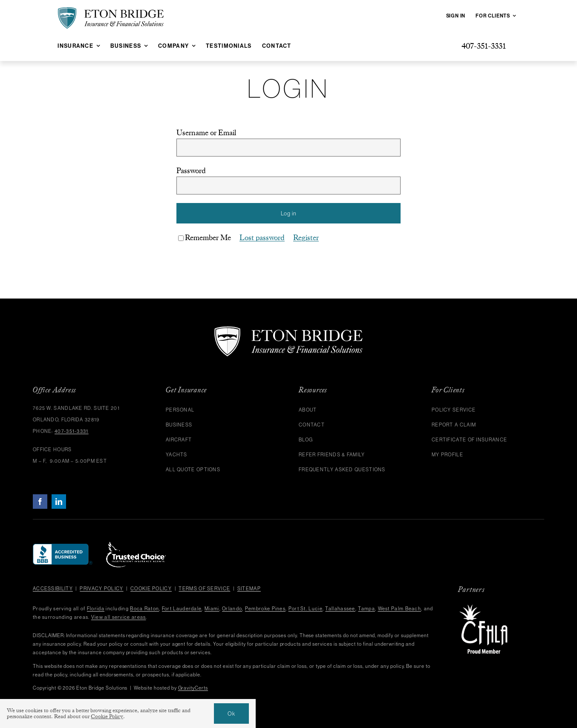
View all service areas (119, 617)
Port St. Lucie (306, 609)
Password (191, 171)
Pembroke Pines (265, 609)
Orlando (232, 609)
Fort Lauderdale (182, 609)
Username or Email (206, 133)
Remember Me (205, 238)
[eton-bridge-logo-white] (288, 330)
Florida (96, 609)
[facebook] (40, 502)
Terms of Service (204, 589)
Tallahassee (340, 609)
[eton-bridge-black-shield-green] (111, 11)
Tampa (366, 609)
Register (306, 238)
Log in (289, 213)
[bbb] (63, 548)
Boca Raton (144, 609)
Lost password (262, 238)
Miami (212, 609)
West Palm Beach (400, 609)
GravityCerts (193, 688)
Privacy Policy (101, 589)
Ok (231, 713)
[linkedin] (59, 502)
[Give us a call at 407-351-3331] (484, 46)
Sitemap (249, 589)
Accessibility (53, 589)
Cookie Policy (151, 589)
